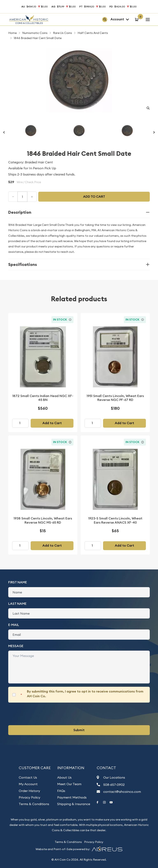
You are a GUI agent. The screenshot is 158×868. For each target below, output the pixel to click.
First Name (18, 582)
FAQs (61, 791)
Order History (29, 791)
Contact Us (28, 777)
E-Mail (14, 625)
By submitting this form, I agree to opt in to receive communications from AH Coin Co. (85, 694)
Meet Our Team (69, 784)
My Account (28, 784)
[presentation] (39, 714)
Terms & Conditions (34, 804)
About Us (64, 777)
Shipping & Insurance (74, 804)
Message (16, 646)
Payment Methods (72, 797)
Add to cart (94, 197)
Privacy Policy (30, 797)
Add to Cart (52, 423)
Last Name (17, 604)
